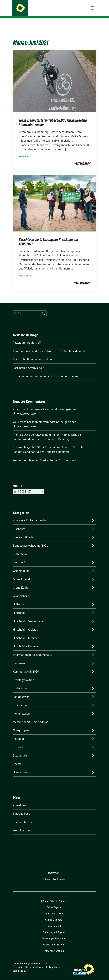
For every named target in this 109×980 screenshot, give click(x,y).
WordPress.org (22, 825)
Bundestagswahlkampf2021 (30, 541)
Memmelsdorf (22, 708)
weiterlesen (82, 158)
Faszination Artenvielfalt (28, 363)
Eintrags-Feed (22, 809)
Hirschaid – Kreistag (26, 625)
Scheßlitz (19, 742)
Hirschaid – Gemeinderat (28, 616)
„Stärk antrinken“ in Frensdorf (57, 455)
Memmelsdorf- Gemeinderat (30, 717)
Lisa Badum (20, 700)
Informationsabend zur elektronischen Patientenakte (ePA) (49, 346)
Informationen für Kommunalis (32, 650)
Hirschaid (19, 608)
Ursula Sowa (21, 767)
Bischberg (19, 524)
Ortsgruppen (21, 725)
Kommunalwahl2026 (26, 666)
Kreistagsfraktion (24, 675)
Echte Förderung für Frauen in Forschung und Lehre (46, 371)
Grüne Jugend (21, 574)
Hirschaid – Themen (25, 641)
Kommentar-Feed (24, 817)
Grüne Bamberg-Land (39, 9)
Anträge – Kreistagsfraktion (30, 515)
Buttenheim (20, 549)
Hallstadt (19, 599)
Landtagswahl (22, 692)
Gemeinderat (21, 566)
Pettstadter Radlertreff (27, 338)
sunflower (38, 962)
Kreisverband (25, 271)
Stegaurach (20, 750)
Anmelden (19, 800)
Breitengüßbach (23, 532)
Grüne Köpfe (21, 583)
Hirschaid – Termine (25, 633)
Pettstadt (18, 734)
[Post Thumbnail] (55, 76)
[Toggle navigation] (92, 23)
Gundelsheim (21, 591)
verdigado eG (20, 966)
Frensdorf (19, 557)
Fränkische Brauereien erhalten (32, 354)
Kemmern (24, 151)
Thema (17, 759)
